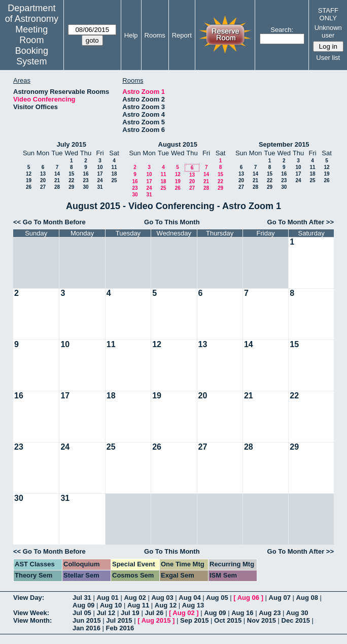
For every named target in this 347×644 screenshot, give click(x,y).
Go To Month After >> (301, 222)
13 (43, 174)
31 (100, 187)
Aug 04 (189, 598)
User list (328, 58)
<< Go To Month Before (49, 222)
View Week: (31, 613)
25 (114, 180)
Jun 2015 (87, 620)
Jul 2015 (119, 620)
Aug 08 (307, 598)
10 (100, 167)
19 (29, 180)
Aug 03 (162, 598)
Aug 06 (248, 598)
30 (85, 187)
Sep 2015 (194, 620)
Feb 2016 (120, 628)
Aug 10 (111, 605)
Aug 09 (83, 605)
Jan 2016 (86, 628)
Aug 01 (107, 598)
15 (71, 174)
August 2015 (178, 144)
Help (131, 35)
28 (57, 187)
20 (43, 180)
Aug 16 (242, 613)
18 (114, 174)
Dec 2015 (296, 620)
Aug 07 (280, 598)
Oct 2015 (228, 620)
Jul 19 (130, 613)
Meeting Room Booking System (32, 45)
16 (85, 174)
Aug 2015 (156, 620)
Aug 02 (135, 598)
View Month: (32, 620)
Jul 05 (82, 613)
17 (100, 174)
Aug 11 (138, 605)
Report (182, 35)
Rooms (155, 35)
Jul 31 (82, 598)
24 (100, 180)
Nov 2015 (262, 620)
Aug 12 (166, 605)
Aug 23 (270, 613)
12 (29, 174)
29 (71, 187)
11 (114, 167)
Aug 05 (217, 598)
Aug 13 (193, 605)
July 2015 (71, 144)
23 (85, 180)
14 (57, 174)
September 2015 (284, 144)
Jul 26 (154, 613)
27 (43, 187)
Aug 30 (297, 613)
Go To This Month (172, 222)
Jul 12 (106, 613)
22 (71, 180)
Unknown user (328, 31)
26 (29, 187)
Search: (282, 30)
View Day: (29, 598)
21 (57, 180)
